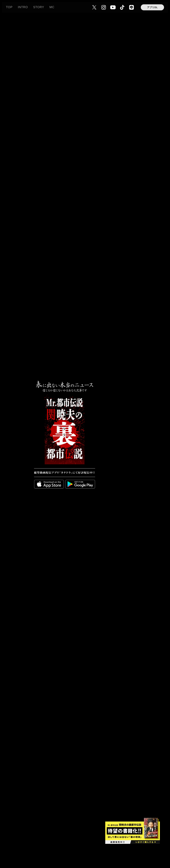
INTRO (23, 7)
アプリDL (152, 7)
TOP (9, 7)
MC (52, 7)
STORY (39, 7)
